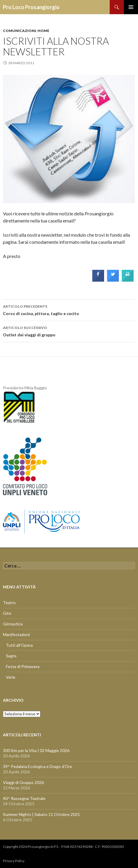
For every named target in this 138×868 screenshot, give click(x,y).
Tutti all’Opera (19, 645)
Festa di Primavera (23, 666)
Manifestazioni (16, 634)
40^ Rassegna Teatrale (24, 798)
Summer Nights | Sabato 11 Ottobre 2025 (41, 814)
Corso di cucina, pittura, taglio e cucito (69, 309)
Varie (11, 677)
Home (43, 31)
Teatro (9, 602)
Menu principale (131, 7)
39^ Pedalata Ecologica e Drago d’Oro (38, 766)
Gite (7, 613)
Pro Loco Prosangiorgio (31, 7)
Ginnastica (13, 624)
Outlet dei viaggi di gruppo (69, 331)
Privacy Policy (14, 861)
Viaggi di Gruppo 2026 (23, 782)
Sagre (11, 656)
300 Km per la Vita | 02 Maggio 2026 (36, 750)
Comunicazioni (19, 31)
